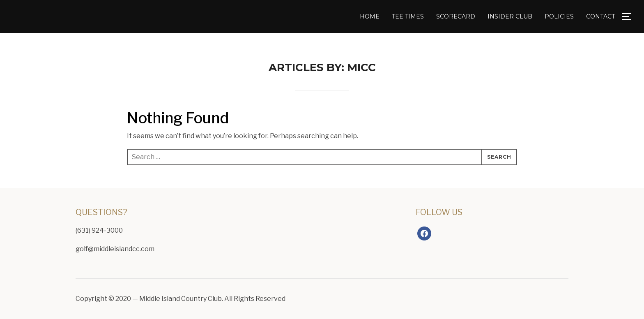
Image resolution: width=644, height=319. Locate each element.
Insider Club (510, 16)
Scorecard (456, 16)
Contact (600, 16)
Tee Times (408, 16)
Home (370, 16)
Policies (559, 16)
